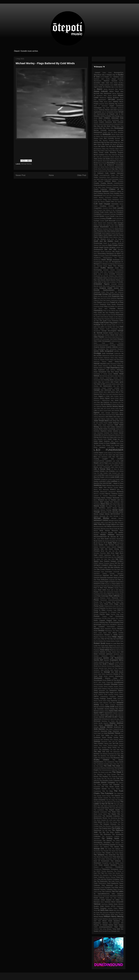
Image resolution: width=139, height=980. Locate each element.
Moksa (96, 531)
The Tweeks (106, 853)
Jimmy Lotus (115, 409)
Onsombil (116, 572)
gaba (95, 327)
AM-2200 (111, 99)
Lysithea (114, 481)
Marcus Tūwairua (111, 494)
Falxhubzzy (114, 300)
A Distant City (110, 75)
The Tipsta (112, 851)
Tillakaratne (106, 869)
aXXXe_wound (98, 124)
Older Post (82, 175)
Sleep (96, 690)
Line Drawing (110, 471)
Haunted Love (105, 364)
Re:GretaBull (115, 622)
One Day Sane (116, 569)
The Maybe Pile (114, 814)
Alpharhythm (102, 100)
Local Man (101, 475)
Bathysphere (98, 132)
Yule (101, 929)
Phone (96, 600)
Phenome (115, 598)
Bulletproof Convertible (115, 165)
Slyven (116, 692)
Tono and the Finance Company (108, 879)
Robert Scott (99, 643)
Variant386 (120, 902)
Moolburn (97, 533)
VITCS (113, 906)
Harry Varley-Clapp (116, 362)
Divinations (110, 254)
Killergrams (111, 435)
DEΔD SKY (120, 247)
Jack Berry (111, 392)
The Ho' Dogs (110, 800)
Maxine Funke (99, 506)
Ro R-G (96, 641)
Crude (109, 218)
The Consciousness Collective (108, 770)
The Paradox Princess (108, 824)
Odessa (112, 563)
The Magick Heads (112, 810)
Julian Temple (119, 419)
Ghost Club (114, 335)
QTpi (109, 618)
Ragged (109, 620)
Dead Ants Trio (112, 239)
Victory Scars (113, 904)
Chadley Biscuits (107, 183)
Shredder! (107, 684)
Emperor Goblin (106, 288)
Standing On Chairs (108, 721)
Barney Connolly (100, 130)
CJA (96, 204)
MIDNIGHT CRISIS (101, 520)
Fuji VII (103, 325)
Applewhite (98, 112)
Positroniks (120, 608)
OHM (118, 565)
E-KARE (112, 274)
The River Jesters (113, 832)
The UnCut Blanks (117, 853)
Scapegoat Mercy (117, 660)
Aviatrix (102, 122)
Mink (122, 524)
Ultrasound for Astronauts (102, 896)
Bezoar (118, 140)
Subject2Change (118, 729)
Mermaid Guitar (118, 512)
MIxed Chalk (113, 529)
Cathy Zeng (104, 179)
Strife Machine (99, 729)
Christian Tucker (118, 198)
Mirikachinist (116, 526)
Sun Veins (114, 735)
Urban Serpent (106, 900)
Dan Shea (115, 225)
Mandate (96, 492)
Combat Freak (99, 212)
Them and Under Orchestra (103, 859)
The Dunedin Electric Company (109, 781)
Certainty (121, 181)
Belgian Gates (98, 138)
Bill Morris (113, 147)
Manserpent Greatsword (108, 492)
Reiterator (120, 627)
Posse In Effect (100, 610)
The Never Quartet (100, 820)
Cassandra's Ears (104, 177)
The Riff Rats (106, 830)
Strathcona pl (118, 727)
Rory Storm (109, 646)
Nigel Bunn (119, 553)
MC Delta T (110, 506)
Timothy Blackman (107, 871)
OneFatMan (109, 572)
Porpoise (102, 608)
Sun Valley (105, 735)
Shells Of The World (114, 680)
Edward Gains (102, 278)
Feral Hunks (111, 304)
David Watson (113, 237)
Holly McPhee (111, 370)
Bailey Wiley (110, 128)
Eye (95, 298)
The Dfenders (98, 774)
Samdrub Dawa (118, 654)
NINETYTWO (103, 557)
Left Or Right (103, 463)
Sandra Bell (98, 660)
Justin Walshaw (114, 423)
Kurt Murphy (115, 445)
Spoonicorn (98, 719)
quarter (113, 618)
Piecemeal (104, 600)
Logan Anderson (110, 475)
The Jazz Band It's (107, 802)
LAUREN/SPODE (99, 461)
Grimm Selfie (99, 351)
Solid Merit (112, 703)
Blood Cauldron (99, 155)
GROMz (117, 351)
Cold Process (98, 210)
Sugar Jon (100, 733)
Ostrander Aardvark (106, 578)
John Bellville (115, 411)
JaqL (112, 400)
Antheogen (114, 108)
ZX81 (118, 931)
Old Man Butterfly (114, 567)
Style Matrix (109, 729)
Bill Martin (113, 144)
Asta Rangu (115, 116)
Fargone (121, 300)
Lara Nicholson (103, 457)
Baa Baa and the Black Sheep (105, 126)
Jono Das (117, 417)
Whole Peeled (99, 917)
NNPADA (120, 557)
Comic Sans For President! (114, 212)
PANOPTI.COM (99, 584)
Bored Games (115, 157)
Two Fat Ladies (118, 891)
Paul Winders (109, 588)
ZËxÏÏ (100, 931)
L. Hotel (120, 447)
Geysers (116, 333)
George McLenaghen (109, 331)
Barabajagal (119, 128)
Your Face (119, 927)
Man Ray (120, 490)
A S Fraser (105, 77)
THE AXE (105, 752)
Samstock (104, 656)
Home (51, 175)
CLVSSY (111, 206)
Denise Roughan (110, 247)
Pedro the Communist (106, 592)
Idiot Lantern (106, 382)
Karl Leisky (111, 427)
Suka (106, 733)
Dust (95, 274)
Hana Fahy (114, 358)
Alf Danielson (98, 96)
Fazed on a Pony (117, 302)
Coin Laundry (118, 208)
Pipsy (101, 604)
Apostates (120, 110)
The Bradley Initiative (109, 759)
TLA (99, 873)
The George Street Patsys (102, 796)
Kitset (96, 441)
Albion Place (114, 91)
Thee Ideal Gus (118, 857)
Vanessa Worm (110, 902)
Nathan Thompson (100, 547)
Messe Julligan (99, 514)
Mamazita (106, 490)
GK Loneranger (105, 339)
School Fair (98, 664)
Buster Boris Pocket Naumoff (103, 169)
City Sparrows (119, 202)
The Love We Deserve (117, 808)
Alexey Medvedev (118, 93)
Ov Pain (118, 580)
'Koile (104, 73)
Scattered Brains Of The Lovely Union (111, 662)
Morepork (104, 533)
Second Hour (103, 668)
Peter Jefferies (114, 596)
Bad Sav (102, 128)
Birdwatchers (98, 149)
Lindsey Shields (99, 471)
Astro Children (104, 118)
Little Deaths (104, 473)
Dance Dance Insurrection (109, 226)
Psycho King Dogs (117, 614)
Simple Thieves (119, 686)
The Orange (113, 822)
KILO (101, 437)
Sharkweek (98, 678)
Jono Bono (109, 417)
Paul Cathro (116, 584)
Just (97, 423)
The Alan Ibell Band (117, 750)
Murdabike (113, 539)
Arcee (116, 112)
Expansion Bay (118, 296)
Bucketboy (111, 163)
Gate (121, 327)
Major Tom (103, 487)
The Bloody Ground (104, 758)
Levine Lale (109, 465)
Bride (108, 161)
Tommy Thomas (110, 877)
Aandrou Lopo (118, 77)
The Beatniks (102, 756)
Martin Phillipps (107, 498)
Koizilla (113, 443)
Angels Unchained (116, 106)
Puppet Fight (107, 616)
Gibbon (121, 335)
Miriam (109, 526)
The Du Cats (111, 779)
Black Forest (119, 149)
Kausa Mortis (98, 429)
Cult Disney (120, 219)
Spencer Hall (114, 715)
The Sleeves (107, 841)
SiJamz (121, 684)
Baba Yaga (120, 126)
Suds (95, 733)
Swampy (97, 741)
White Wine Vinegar (117, 914)
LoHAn (117, 475)
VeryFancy (104, 904)
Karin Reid (103, 427)
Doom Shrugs (107, 260)
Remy (102, 629)
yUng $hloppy (107, 929)
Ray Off (108, 622)
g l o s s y (120, 325)
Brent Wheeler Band (100, 161)
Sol (119, 701)
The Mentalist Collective (111, 816)
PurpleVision (98, 618)
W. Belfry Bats (103, 910)
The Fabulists (114, 785)
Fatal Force (106, 302)
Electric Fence (115, 280)
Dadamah (110, 223)
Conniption (120, 214)
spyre (112, 719)
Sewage (107, 672)
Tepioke (121, 746)
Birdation (120, 146)
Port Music (109, 608)
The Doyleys (104, 776)
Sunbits (121, 735)
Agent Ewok (98, 87)
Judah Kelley (110, 419)
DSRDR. (96, 268)
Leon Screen (119, 463)
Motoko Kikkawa (107, 535)
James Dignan (105, 398)
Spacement (109, 713)
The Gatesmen (119, 794)
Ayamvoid (106, 124)
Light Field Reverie (117, 467)
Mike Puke (98, 524)
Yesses (121, 925)
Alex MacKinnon (106, 93)
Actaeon (96, 85)
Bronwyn (113, 161)
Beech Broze (116, 134)
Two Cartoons (107, 892)
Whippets (112, 913)
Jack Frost (105, 394)
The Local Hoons (103, 808)
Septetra (121, 668)
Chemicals (115, 187)
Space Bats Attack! (116, 711)
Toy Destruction (102, 881)
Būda (117, 163)
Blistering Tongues (117, 153)
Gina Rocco (108, 337)
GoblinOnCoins (116, 341)
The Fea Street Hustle (110, 787)
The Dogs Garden (110, 774)
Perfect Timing (119, 592)
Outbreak (112, 580)
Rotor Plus (109, 648)
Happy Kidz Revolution (116, 360)
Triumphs (108, 887)
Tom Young (113, 875)
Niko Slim (116, 555)
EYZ (105, 298)
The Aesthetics (104, 750)
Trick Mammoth (107, 885)
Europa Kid (107, 294)
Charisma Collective (112, 185)
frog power (114, 323)
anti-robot (113, 110)
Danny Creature (103, 229)
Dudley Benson (107, 268)
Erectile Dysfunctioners (104, 290)
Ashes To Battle (106, 116)
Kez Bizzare (114, 433)
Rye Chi (116, 650)
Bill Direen (106, 144)
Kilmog (96, 437)
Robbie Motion (111, 641)
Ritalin (121, 639)
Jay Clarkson (105, 402)
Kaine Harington (108, 425)
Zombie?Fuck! (107, 931)
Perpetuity (97, 594)
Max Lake (120, 504)
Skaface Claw (106, 688)
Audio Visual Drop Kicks (102, 120)
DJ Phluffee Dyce (115, 256)
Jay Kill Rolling (106, 404)
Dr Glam (106, 262)
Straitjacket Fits (111, 725)
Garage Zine (111, 327)
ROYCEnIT (116, 648)
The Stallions (104, 847)
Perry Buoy (104, 594)
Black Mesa (97, 151)
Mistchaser (97, 529)
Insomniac (97, 388)
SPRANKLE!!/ (106, 719)
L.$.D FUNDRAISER (109, 450)
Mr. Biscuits (112, 537)
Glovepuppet (106, 341)
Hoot (122, 372)
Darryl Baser (119, 229)
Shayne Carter (111, 678)
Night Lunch (98, 555)
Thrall (96, 865)
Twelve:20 (120, 890)
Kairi (116, 425)
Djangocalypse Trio (110, 258)
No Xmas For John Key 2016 (104, 559)
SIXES (100, 688)
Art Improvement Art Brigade (104, 114)
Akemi (99, 89)
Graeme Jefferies (112, 347)
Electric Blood (105, 280)
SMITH (96, 697)
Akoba (105, 89)
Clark (101, 204)
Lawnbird (109, 461)
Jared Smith (119, 400)
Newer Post (21, 175)
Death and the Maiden (103, 241)
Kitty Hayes (115, 441)
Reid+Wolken (111, 627)
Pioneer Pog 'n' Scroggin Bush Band (107, 602)
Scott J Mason (108, 664)
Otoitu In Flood (118, 578)
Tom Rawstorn (104, 875)
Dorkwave (116, 260)
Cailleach (100, 173)
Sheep (104, 680)
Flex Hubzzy (119, 311)
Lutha (108, 481)
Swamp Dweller (118, 740)
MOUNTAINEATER (100, 537)
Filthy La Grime (109, 307)
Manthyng (120, 492)
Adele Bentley (119, 85)
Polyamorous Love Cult (111, 606)
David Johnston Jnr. (117, 233)
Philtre (121, 598)
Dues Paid (119, 268)
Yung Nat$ (116, 929)
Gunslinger (110, 353)
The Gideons (116, 796)
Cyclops (97, 221)
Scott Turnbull (119, 664)
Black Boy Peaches (109, 149)
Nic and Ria (110, 551)
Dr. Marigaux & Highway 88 (109, 264)
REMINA (97, 629)
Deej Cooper (113, 245)
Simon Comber (99, 686)
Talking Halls (108, 743)
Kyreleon (102, 447)
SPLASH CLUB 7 (112, 717)
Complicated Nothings (109, 214)
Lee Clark (116, 461)
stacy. (118, 719)
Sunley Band (119, 737)
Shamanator (119, 676)
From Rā (121, 323)
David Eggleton (106, 233)
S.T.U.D (121, 650)
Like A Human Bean (102, 469)
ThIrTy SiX (116, 859)
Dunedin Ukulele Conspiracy (113, 270)
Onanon (108, 569)
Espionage (98, 294)
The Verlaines (99, 855)
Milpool (114, 524)
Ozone (102, 582)
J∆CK (105, 392)
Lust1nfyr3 (102, 481)
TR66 (122, 881)
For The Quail (101, 321)
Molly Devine (105, 531)
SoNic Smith (110, 707)
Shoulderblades (99, 684)
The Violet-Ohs (110, 855)
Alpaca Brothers (113, 98)
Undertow (120, 898)
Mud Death (105, 539)
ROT (104, 648)
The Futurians (107, 793)
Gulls (104, 353)
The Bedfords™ (112, 756)
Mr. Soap (120, 537)
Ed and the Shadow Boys (109, 276)
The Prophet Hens (105, 828)
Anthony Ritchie (104, 110)
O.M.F (96, 563)
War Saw (116, 910)
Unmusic (97, 900)
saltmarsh (109, 654)
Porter (114, 608)
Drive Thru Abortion (116, 266)
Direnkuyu (108, 252)
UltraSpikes (113, 896)
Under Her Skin (111, 898)
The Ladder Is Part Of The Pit (109, 803)
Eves (96, 296)
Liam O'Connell (105, 467)
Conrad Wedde (99, 216)
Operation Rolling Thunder (104, 574)
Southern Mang (104, 711)
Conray (107, 216)
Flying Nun (101, 319)
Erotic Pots (105, 292)
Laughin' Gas (108, 459)
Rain (115, 620)
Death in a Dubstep (110, 243)
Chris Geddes (115, 193)
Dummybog (98, 270)
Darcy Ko (111, 229)
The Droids (97, 779)
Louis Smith (115, 477)
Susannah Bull (98, 740)
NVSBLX (120, 561)
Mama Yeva (98, 490)
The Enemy (120, 783)
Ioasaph (97, 390)
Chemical (109, 187)
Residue (101, 631)
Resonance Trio (110, 631)
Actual (101, 85)
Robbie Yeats (119, 641)
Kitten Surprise (104, 441)
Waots (111, 910)
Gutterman (117, 353)
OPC (122, 572)
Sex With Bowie (117, 672)
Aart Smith (105, 79)
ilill (101, 384)
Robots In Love (111, 643)
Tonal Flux (120, 877)
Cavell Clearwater (113, 179)
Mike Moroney (119, 523)
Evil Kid (100, 296)
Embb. (121, 282)
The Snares (116, 843)
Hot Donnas (103, 376)
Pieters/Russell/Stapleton (116, 600)
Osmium (97, 578)
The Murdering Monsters (116, 818)
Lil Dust (114, 469)
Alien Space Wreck (110, 96)
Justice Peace (103, 423)
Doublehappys (98, 262)
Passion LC (108, 584)
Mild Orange (107, 524)
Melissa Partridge (106, 510)
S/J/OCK (96, 652)
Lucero (110, 479)
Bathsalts (120, 130)
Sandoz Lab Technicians (113, 658)
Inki (114, 386)
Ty (95, 894)
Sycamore (104, 741)
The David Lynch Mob (105, 772)
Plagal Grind (119, 604)
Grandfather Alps (103, 349)
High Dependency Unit (115, 368)
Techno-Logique (113, 746)
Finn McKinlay (119, 307)
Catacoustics (115, 177)
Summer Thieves (114, 733)
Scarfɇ (96, 662)
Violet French (105, 906)
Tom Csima (108, 873)
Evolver (105, 296)
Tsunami (103, 890)
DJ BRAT (118, 254)
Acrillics (121, 83)
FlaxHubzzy (98, 310)
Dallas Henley (98, 225)
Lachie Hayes (98, 453)
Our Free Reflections (101, 580)
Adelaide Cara (109, 85)
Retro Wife (107, 633)
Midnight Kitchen (114, 520)
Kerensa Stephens (100, 431)
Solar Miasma (104, 703)
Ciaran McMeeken (113, 200)
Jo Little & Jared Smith (104, 411)
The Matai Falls (114, 812)
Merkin (110, 512)
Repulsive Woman (111, 629)
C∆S (122, 171)
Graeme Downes (100, 347)
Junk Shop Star (114, 421)
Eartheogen (120, 274)
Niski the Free (112, 557)
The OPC (106, 822)
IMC (104, 384)
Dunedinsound (119, 272)
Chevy (121, 187)
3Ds (103, 75)
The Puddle (116, 828)
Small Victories (109, 694)
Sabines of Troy (105, 652)
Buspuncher (119, 167)
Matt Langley (104, 502)
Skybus (121, 688)
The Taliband (116, 849)
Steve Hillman (99, 725)
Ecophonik (97, 276)
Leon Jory (111, 463)
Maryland (101, 500)
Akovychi (111, 89)
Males (121, 487)
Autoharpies (116, 120)
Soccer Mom (102, 701)
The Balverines (115, 752)
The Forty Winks (114, 789)
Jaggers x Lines (104, 396)
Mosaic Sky (113, 533)
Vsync (121, 908)
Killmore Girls (119, 435)
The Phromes (107, 826)
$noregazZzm (119, 73)
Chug (105, 200)
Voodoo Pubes (113, 908)
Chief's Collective (100, 189)
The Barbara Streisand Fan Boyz (110, 754)
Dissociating (102, 254)
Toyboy (117, 881)
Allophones (103, 98)
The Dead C (118, 772)
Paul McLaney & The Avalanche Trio (112, 586)
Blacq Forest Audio (101, 153)
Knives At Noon (104, 443)
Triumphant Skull (99, 887)
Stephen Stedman (116, 723)
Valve (102, 902)
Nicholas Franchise (100, 553)
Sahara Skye (116, 652)
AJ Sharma (107, 87)
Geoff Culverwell (112, 329)
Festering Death (99, 307)
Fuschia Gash (111, 325)
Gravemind (113, 349)
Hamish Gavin (114, 356)
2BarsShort (98, 75)
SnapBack (113, 697)
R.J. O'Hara (120, 618)
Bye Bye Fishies (118, 169)
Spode (121, 717)
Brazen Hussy (119, 159)
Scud (96, 666)
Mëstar (107, 514)
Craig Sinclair (119, 216)
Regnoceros (106, 625)
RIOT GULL (97, 639)
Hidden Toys (102, 368)
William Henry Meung (114, 916)
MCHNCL (102, 508)
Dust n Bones (103, 274)
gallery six (104, 327)
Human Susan (118, 378)
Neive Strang (114, 549)
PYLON (104, 618)
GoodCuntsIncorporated (101, 345)
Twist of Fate (98, 892)
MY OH (118, 541)
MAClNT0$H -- (108, 483)
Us (113, 900)
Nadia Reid (112, 543)
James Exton (115, 398)
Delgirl (101, 247)
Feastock (103, 304)
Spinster (102, 717)
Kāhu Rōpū (98, 425)
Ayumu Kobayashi (115, 124)
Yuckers (96, 929)
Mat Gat (108, 500)
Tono (95, 879)
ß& (115, 719)
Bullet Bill (102, 165)
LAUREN (120, 459)
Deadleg (121, 239)
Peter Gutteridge (103, 596)
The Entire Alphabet (101, 785)
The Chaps (100, 766)
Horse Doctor (108, 374)
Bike (95, 144)
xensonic (116, 923)
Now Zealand (105, 561)
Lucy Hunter (116, 479)
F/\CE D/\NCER (111, 298)
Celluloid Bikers (110, 181)
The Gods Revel (114, 798)
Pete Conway (116, 594)
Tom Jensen (116, 873)
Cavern (121, 179)
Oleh (122, 567)
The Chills (108, 766)
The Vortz (120, 855)
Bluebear (121, 155)
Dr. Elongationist (115, 262)
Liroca (121, 471)
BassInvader (112, 130)
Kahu (122, 423)
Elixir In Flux (102, 282)
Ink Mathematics (106, 386)
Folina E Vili (114, 319)
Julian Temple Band (101, 421)
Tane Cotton (103, 746)
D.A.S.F (119, 221)
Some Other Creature (108, 705)
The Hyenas (97, 802)
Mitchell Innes (105, 529)
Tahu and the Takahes (116, 741)
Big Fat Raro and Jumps (109, 142)
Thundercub (119, 867)
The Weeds (97, 857)
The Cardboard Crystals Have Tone (105, 764)
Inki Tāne (120, 386)
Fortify (109, 321)
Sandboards (98, 658)
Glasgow (120, 339)
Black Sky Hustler (118, 151)
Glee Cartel (98, 341)
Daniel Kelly (114, 227)
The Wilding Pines (107, 857)
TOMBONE (101, 877)
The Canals (119, 762)
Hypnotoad (118, 380)
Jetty (102, 409)
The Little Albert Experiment (106, 806)
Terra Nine (97, 748)
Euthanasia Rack (117, 294)
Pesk (109, 594)
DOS (122, 260)
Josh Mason (102, 419)
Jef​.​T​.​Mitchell (98, 406)
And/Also (121, 104)
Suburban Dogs (106, 731)
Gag (99, 327)
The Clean (116, 766)
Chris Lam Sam (107, 195)
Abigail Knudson (117, 79)
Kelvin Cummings (109, 429)
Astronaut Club (117, 118)
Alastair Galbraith (101, 91)
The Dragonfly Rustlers (116, 776)
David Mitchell (103, 237)
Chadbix (97, 183)
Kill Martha (104, 435)
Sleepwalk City (103, 690)
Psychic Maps (105, 614)
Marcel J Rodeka (99, 494)
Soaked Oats (112, 699)
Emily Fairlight (111, 286)
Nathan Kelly (119, 545)
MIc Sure (109, 516)
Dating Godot (115, 231)
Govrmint (120, 345)
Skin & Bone (115, 688)
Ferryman (120, 304)
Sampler (96, 656)
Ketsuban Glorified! (103, 433)
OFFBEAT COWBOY (101, 565)
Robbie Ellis (102, 641)
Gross (122, 351)
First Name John (101, 309)
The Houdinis (119, 800)
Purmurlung (119, 616)
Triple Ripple (119, 885)
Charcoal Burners (100, 185)
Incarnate (109, 384)
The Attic (97, 752)
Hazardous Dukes (116, 364)
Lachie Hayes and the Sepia (103, 455)
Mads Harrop (107, 485)
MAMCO (113, 490)
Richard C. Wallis (111, 635)
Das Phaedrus (99, 231)
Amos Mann (108, 102)
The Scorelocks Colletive (111, 836)
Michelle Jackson (117, 518)
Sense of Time (113, 668)
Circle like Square (99, 202)
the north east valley (113, 820)
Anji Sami (106, 108)
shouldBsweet (119, 682)
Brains (112, 159)
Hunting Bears (109, 380)
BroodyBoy (120, 161)
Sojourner (114, 701)
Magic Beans (115, 485)
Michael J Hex (118, 516)
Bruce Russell (103, 163)
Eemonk (110, 278)
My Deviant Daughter (109, 541)
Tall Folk (115, 743)
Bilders (99, 144)
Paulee (116, 588)
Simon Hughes (108, 686)
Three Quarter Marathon (108, 865)
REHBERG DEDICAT (117, 625)
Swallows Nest (108, 740)
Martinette (116, 498)
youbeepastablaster (106, 927)
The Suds (108, 849)
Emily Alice (102, 286)
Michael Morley (26, 164)
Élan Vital (97, 280)
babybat (96, 128)
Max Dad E (113, 504)
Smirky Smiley (119, 694)
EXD (110, 296)
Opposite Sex (108, 575)
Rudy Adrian (105, 650)
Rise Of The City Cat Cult (110, 639)
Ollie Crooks (101, 569)
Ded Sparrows (103, 245)
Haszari (97, 364)
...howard (97, 73)
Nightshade (108, 555)
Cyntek (102, 221)
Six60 (96, 688)
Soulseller (100, 709)
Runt (112, 650)
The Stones (115, 847)
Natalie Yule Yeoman (106, 545)
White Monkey (106, 914)
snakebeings (104, 697)
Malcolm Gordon (113, 487)
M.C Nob (121, 481)
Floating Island (114, 313)
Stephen (106, 723)
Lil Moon (120, 469)
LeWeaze (116, 465)
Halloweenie (106, 356)
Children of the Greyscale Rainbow (109, 190)
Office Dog (113, 565)
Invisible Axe (119, 388)
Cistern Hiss (110, 202)
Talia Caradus (99, 743)
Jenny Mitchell (107, 406)
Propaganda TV (105, 612)
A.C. (111, 77)
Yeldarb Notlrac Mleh (110, 925)
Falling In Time (98, 300)
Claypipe (107, 204)
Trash (96, 883)
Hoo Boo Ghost (113, 372)
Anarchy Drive (104, 104)
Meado (115, 508)
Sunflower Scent (100, 737)
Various (97, 904)
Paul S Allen (98, 588)
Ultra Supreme (118, 894)
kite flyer (121, 439)
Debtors (96, 245)
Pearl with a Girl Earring (115, 590)
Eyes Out (100, 298)
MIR (106, 526)
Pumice (97, 616)
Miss (122, 526)
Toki (102, 873)
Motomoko (120, 535)
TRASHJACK (102, 883)
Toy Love (111, 881)
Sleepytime (113, 690)
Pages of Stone (110, 582)
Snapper (120, 697)
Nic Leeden (119, 551)
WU (111, 923)
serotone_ (97, 670)
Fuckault (97, 325)
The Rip (102, 832)
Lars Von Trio (113, 457)
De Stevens (102, 239)
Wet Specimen (104, 913)
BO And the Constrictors (102, 157)
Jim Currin (107, 409)
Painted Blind (119, 582)
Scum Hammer (102, 666)
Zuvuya (114, 931)
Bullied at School (99, 167)
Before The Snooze (102, 136)
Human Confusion (106, 378)
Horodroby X (98, 374)
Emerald (114, 284)
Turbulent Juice (111, 890)
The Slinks (116, 841)
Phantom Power (105, 598)
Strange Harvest (106, 727)
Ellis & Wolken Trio (113, 282)
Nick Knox (111, 553)
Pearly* (96, 592)
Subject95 (97, 731)
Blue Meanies (113, 155)
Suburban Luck (118, 731)
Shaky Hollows (109, 676)
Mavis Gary (105, 504)
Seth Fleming (105, 670)
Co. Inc (120, 206)
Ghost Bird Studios (103, 335)
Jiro (120, 409)
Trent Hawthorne (113, 883)
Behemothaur (113, 136)
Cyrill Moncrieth (110, 221)
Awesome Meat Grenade (114, 122)
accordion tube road (101, 83)
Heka (115, 366)
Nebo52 (114, 547)
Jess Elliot (97, 409)
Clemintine (115, 204)
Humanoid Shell (99, 380)
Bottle (108, 159)
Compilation (98, 214)
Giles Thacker (99, 337)
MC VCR (117, 506)
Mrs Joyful (97, 539)
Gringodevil (109, 351)
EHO (115, 278)
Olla (95, 569)
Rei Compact (99, 627)
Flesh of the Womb (109, 311)
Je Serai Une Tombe (117, 404)
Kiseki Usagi (112, 439)
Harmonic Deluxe (100, 362)
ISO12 (101, 392)
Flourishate (120, 315)
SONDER (102, 707)
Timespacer (114, 869)
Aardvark (97, 79)
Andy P (97, 106)
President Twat (111, 610)
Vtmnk (96, 910)
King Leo (106, 437)
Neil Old (104, 549)
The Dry (104, 779)
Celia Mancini (98, 181)
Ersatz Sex (113, 292)
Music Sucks (98, 541)
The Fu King (107, 791)
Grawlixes (120, 349)
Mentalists (104, 512)
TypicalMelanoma (104, 894)
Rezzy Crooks (118, 633)
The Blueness (115, 758)
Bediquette (107, 134)
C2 (95, 173)
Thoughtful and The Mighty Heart (113, 863)
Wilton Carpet (98, 919)
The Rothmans (105, 834)
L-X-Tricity (111, 447)
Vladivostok (120, 906)
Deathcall (121, 243)
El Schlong (120, 278)
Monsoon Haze (117, 531)
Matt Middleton (115, 502)
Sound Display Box (111, 709)
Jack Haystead (114, 394)
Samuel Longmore (117, 656)
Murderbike (120, 539)
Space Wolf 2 (99, 713)
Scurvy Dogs (111, 666)
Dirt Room (116, 252)
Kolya (118, 443)
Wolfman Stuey (107, 919)
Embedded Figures (102, 284)
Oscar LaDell (119, 575)
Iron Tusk (116, 390)
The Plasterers (116, 826)
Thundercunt (98, 869)
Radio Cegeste (99, 620)
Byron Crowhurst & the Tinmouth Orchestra (107, 171)
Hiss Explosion (99, 370)
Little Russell (113, 473)
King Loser (113, 437)
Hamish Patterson (104, 358)
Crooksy (103, 219)
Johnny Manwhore (99, 417)
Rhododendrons (99, 635)
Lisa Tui (96, 473)
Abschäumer (98, 81)
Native (109, 547)
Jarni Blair (97, 402)
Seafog (117, 666)
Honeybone (102, 372)
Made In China (118, 483)
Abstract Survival (110, 81)
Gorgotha (113, 345)
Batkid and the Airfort (110, 132)
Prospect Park (116, 612)
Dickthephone (98, 250)
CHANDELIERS (119, 183)
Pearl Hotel (102, 590)
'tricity (110, 73)
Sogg (108, 701)
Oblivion (101, 563)
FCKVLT (96, 304)
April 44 (104, 112)
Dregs (105, 266)
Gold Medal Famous (113, 343)
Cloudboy (103, 206)
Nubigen (113, 561)
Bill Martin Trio (103, 147)
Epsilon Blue (119, 288)
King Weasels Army (100, 439)
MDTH (109, 508)
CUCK (114, 219)
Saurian (106, 660)
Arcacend (110, 112)
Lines (117, 471)
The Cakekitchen (109, 762)
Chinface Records (103, 193)
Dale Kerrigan (118, 223)
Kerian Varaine (113, 431)
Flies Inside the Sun (101, 313)
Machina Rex (98, 483)
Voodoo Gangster (100, 908)
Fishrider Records (116, 309)
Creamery (97, 219)
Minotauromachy (99, 526)
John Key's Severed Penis (107, 415)
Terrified (104, 748)
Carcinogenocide (105, 175)
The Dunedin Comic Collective (110, 781)
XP (101, 925)
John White (119, 415)
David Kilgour (98, 235)
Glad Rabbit (113, 339)
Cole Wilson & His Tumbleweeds (113, 210)
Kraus (108, 445)
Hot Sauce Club (112, 376)
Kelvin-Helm (120, 429)
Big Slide (121, 142)
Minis (118, 524)
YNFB (96, 927)
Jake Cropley (114, 396)
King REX (120, 437)
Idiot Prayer (115, 382)
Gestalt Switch (108, 333)
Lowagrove (104, 479)
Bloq (107, 155)
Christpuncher (98, 200)
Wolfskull (115, 919)
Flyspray (107, 319)
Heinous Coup (108, 366)
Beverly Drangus (108, 140)
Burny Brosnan (110, 167)
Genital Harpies (99, 329)
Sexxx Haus (98, 674)
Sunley (110, 737)
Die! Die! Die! (111, 249)
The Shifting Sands (110, 838)
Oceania (107, 563)
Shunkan (114, 684)
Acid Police (114, 83)
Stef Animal (120, 721)
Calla (107, 173)
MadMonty (98, 485)
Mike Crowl (104, 523)
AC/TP (121, 81)
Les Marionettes (99, 465)
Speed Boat (104, 715)
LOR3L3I (107, 477)
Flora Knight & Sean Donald (107, 315)
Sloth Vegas (110, 692)
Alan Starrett (119, 89)
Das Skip (107, 231)
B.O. (122, 124)
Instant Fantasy (107, 388)
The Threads (105, 851)
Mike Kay (111, 523)
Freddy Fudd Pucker (101, 323)
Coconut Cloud (107, 208)
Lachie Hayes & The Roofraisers (113, 453)
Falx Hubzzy (107, 300)
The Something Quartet (107, 845)
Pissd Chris (109, 604)
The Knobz (117, 802)
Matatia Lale (116, 500)
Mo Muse (121, 529)
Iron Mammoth (106, 390)
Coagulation (98, 208)
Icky (99, 382)
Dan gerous (107, 225)
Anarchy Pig (113, 104)
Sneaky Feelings (100, 699)
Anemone (105, 106)
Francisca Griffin (118, 321)
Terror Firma (112, 748)
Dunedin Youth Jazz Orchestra (104, 272)
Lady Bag (116, 455)
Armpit (121, 112)
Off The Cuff (119, 563)
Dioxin (103, 252)
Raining (102, 622)
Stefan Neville (98, 723)
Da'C (105, 223)
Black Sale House (107, 151)
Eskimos (121, 292)
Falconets (120, 298)
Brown (96, 163)
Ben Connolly (109, 138)
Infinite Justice (116, 384)
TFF (119, 748)
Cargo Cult (115, 175)
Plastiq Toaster (99, 606)
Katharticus (120, 427)
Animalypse (98, 108)
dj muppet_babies (104, 256)
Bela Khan (120, 136)
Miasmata (103, 516)
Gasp (117, 327)
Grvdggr (97, 353)
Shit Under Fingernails (106, 682)
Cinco (122, 200)
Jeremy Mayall (118, 406)
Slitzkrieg (102, 692)
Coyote (112, 216)
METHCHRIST (115, 514)
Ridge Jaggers (118, 637)
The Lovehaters (99, 810)
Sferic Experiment (107, 674)
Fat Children (98, 302)
